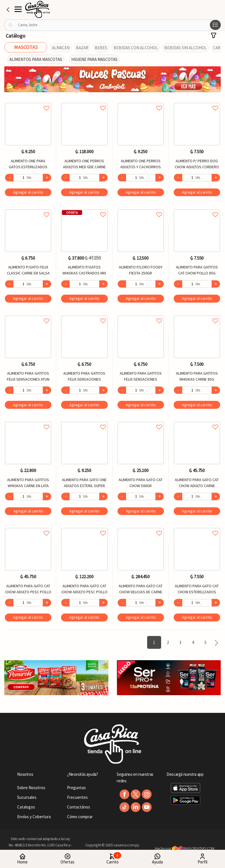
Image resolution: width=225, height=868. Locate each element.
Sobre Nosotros (31, 788)
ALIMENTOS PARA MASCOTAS (36, 59)
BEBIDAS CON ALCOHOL (136, 48)
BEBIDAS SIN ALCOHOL (186, 48)
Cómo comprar (80, 817)
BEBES (101, 48)
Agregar (28, 192)
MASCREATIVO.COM (193, 848)
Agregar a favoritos (28, 102)
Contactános (79, 807)
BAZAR (82, 48)
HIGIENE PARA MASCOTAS (94, 59)
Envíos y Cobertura (34, 817)
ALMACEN (61, 48)
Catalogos (26, 807)
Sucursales (27, 797)
